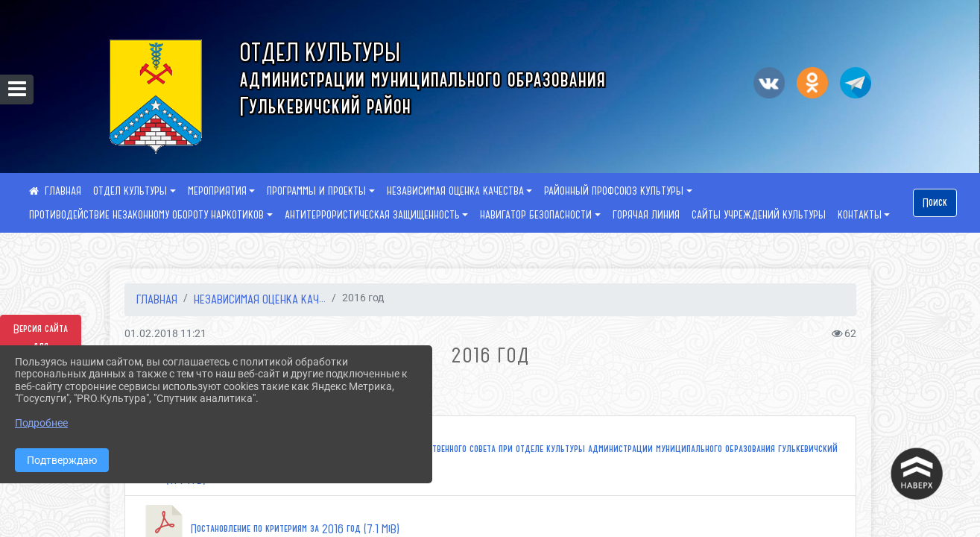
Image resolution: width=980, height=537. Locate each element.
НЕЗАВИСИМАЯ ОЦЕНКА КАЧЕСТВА (455, 191)
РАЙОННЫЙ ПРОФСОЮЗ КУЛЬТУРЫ (614, 191)
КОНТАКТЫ (860, 215)
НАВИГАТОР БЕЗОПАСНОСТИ (536, 215)
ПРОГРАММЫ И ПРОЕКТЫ (316, 191)
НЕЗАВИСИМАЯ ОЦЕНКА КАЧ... (260, 299)
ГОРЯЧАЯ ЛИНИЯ (646, 215)
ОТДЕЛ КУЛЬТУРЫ (130, 191)
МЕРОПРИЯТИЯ (217, 191)
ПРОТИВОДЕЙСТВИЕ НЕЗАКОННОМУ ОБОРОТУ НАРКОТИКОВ (146, 215)
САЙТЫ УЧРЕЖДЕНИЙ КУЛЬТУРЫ (759, 215)
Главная (157, 299)
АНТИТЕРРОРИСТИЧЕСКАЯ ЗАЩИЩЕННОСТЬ (372, 215)
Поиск (935, 203)
